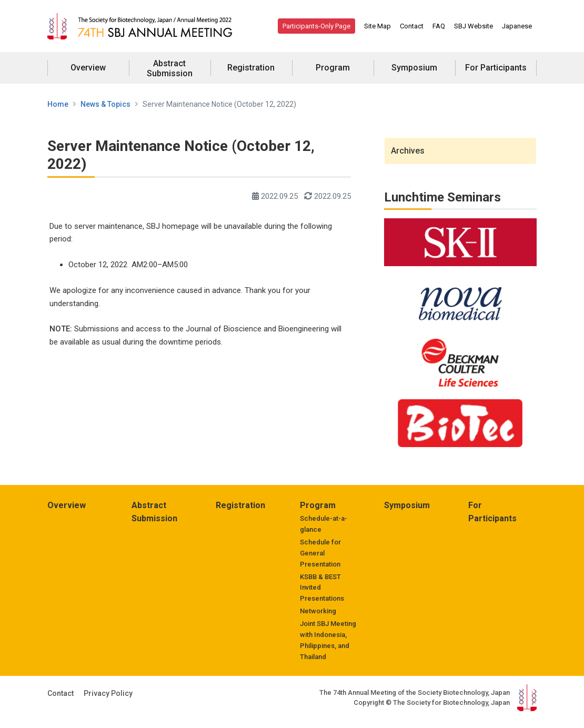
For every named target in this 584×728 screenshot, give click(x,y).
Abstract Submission (170, 68)
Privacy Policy (108, 693)
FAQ (439, 26)
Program (333, 68)
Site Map (377, 26)
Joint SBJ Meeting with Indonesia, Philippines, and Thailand (328, 640)
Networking (318, 611)
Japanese (517, 26)
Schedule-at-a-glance (324, 524)
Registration (251, 68)
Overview (88, 68)
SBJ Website (474, 26)
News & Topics (105, 104)
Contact (412, 26)
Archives (408, 151)
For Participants (496, 68)
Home (58, 104)
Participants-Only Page (316, 26)
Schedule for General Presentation (320, 553)
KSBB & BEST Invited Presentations (322, 588)
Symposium (414, 68)
